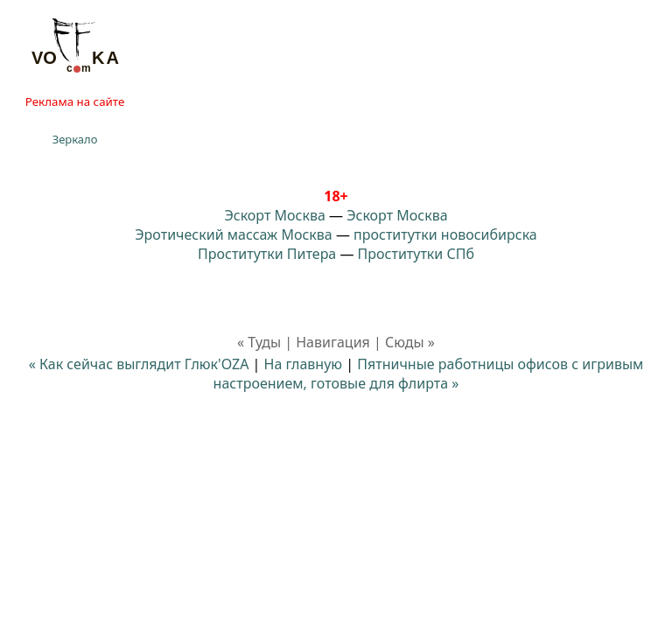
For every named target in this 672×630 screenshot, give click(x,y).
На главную (304, 364)
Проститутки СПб (416, 254)
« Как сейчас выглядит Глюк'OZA (139, 364)
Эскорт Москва (274, 215)
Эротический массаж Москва (233, 234)
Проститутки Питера (267, 254)
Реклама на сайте (75, 101)
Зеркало (75, 139)
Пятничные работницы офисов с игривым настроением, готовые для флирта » (429, 374)
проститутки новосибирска (445, 234)
